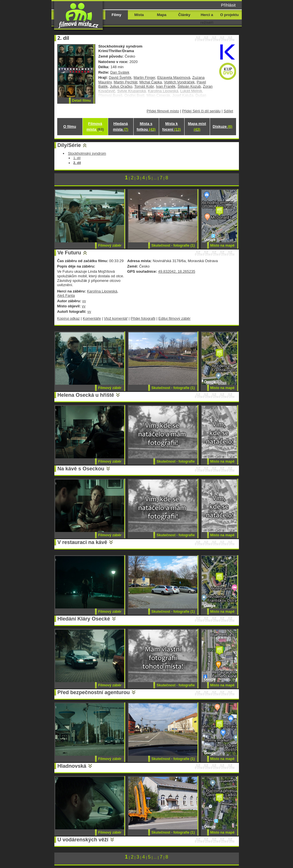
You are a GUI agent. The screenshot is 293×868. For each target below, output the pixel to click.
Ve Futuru (69, 253)
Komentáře (92, 318)
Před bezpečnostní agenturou (94, 692)
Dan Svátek (120, 72)
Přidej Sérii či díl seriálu (201, 111)
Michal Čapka (151, 82)
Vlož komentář (116, 318)
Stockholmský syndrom (87, 153)
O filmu (70, 126)
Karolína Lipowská (102, 291)
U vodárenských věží (83, 840)
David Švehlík (120, 77)
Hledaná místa (121, 126)
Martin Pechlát (125, 82)
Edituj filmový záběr (175, 318)
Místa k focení (172, 126)
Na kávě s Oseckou (81, 469)
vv (84, 301)
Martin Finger (144, 77)
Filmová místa (95, 126)
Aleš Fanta (66, 295)
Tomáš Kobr (144, 86)
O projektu (230, 15)
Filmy (116, 15)
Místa (139, 15)
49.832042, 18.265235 (177, 271)
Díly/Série (69, 145)
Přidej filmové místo (163, 111)
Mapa (162, 15)
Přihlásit (228, 5)
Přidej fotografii (143, 318)
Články (184, 15)
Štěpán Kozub (189, 86)
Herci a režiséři (207, 19)
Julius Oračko (121, 86)
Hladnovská (72, 766)
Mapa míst (197, 126)
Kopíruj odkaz (69, 318)
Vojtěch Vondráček (179, 82)
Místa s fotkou (146, 126)
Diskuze (222, 126)
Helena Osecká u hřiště (86, 395)
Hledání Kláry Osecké (84, 619)
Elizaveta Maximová (174, 77)
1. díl (77, 158)
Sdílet (228, 111)
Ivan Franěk (166, 86)
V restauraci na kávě (82, 542)
